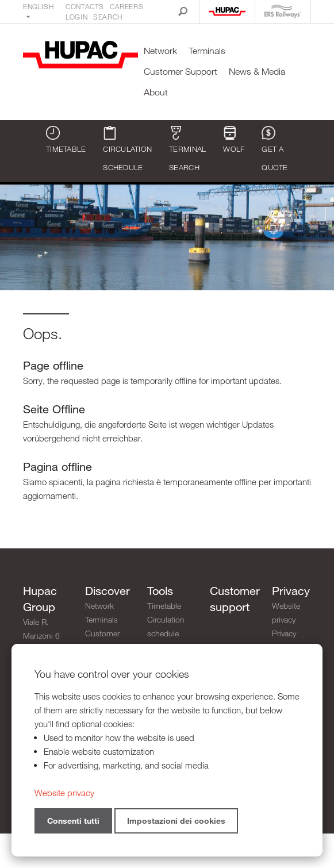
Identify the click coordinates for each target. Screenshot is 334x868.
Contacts (85, 6)
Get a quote (275, 149)
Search (108, 17)
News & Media (257, 72)
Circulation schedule (127, 149)
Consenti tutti (73, 821)
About (156, 92)
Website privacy (286, 612)
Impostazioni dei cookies (176, 821)
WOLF (234, 140)
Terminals (207, 51)
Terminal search (187, 149)
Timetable (66, 140)
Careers (126, 6)
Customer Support (181, 72)
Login (76, 17)
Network (160, 51)
